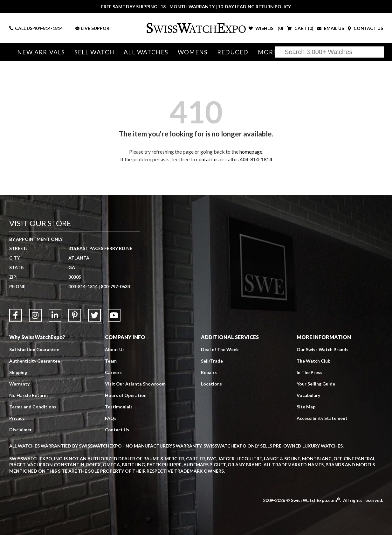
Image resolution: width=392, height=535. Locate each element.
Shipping (18, 372)
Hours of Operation (126, 395)
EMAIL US (331, 28)
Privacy (17, 418)
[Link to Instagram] (35, 315)
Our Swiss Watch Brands (323, 349)
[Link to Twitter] (94, 315)
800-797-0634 (115, 286)
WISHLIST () (266, 28)
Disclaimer (21, 430)
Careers (113, 372)
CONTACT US (365, 28)
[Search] (330, 52)
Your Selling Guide (316, 384)
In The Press (309, 372)
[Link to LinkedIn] (55, 315)
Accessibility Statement (322, 418)
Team (111, 361)
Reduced (233, 52)
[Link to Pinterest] (75, 315)
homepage (251, 152)
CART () (300, 28)
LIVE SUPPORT (94, 28)
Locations (211, 384)
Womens (193, 52)
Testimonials (119, 407)
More (267, 52)
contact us (207, 159)
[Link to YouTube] (114, 315)
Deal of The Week (220, 349)
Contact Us (117, 430)
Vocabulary (308, 395)
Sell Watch (94, 52)
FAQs (111, 418)
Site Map (306, 407)
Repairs (209, 372)
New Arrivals (41, 52)
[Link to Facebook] (16, 315)
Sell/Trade (212, 361)
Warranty (19, 384)
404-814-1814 (48, 28)
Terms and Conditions (33, 407)
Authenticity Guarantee (35, 361)
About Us (115, 349)
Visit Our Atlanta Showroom (135, 384)
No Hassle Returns (29, 395)
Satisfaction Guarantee (34, 349)
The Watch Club (313, 361)
